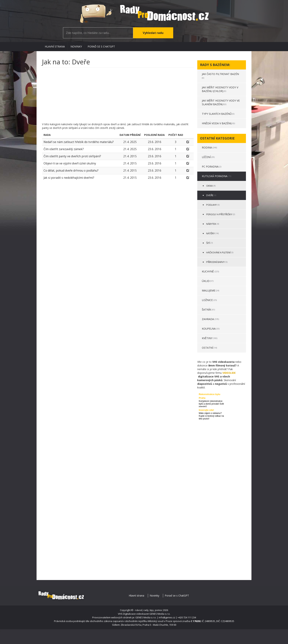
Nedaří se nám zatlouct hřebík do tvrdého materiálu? (79, 142)
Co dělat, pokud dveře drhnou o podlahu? (71, 171)
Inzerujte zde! (206, 410)
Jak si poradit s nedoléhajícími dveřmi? (69, 178)
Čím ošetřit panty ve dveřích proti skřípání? (72, 156)
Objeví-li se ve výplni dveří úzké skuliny (70, 163)
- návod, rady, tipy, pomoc (148, 610)
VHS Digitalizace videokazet (133, 614)
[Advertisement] (118, 97)
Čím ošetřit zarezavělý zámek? (64, 149)
